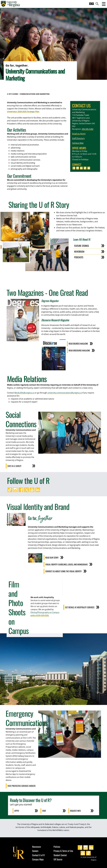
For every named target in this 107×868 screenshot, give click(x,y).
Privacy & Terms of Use (63, 850)
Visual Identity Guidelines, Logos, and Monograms (66, 564)
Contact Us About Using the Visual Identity (63, 571)
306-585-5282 (88, 129)
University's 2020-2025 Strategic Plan (23, 112)
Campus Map (78, 143)
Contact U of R (38, 854)
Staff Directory (78, 138)
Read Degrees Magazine (78, 344)
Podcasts (79, 257)
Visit (44, 810)
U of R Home (12, 94)
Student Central (60, 854)
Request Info (76, 810)
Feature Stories (81, 246)
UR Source (58, 859)
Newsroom (79, 252)
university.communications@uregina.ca (65, 393)
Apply (17, 810)
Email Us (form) (79, 134)
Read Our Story (51, 557)
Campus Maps (38, 859)
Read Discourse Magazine (79, 350)
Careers (35, 850)
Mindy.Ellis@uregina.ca (24, 393)
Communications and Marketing (35, 94)
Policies (57, 846)
